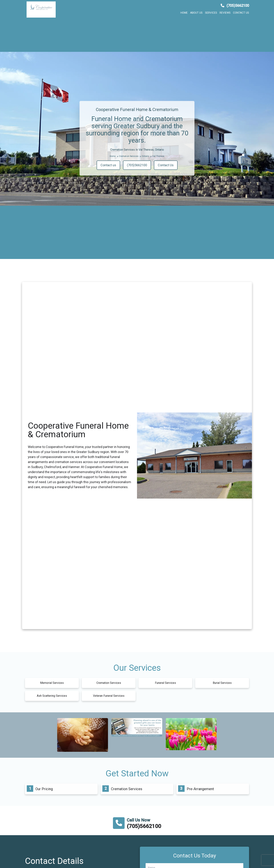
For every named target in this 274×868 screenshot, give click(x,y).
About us (196, 13)
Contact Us (166, 165)
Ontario (147, 156)
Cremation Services (130, 156)
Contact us (241, 13)
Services (211, 13)
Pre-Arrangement (200, 789)
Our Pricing (44, 789)
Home (184, 13)
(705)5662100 (235, 6)
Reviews (225, 13)
